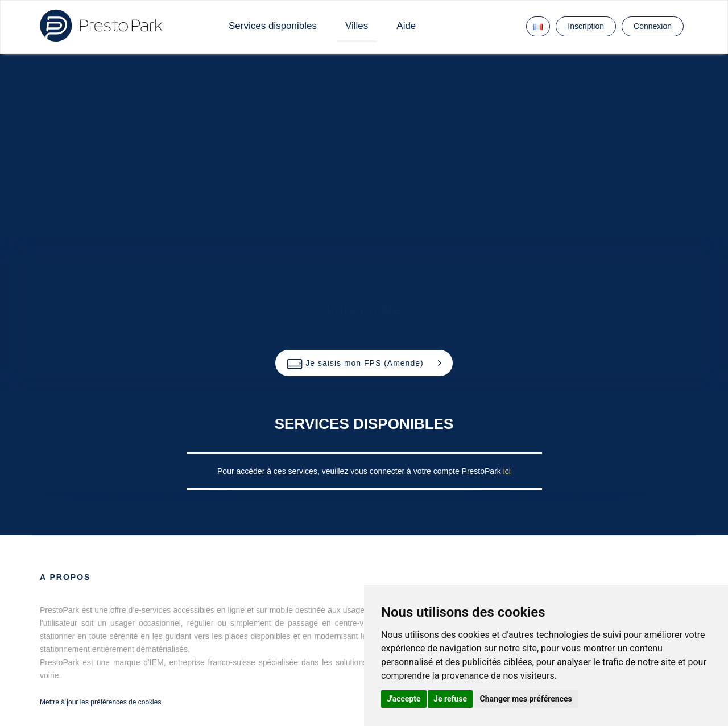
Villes (357, 26)
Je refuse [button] (450, 699)
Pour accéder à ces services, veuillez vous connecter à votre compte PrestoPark (360, 471)
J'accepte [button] (404, 699)
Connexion (653, 26)
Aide (406, 26)
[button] (364, 363)
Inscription (586, 26)
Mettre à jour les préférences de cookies (100, 702)
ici (507, 471)
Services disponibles (273, 26)
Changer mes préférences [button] (526, 699)
